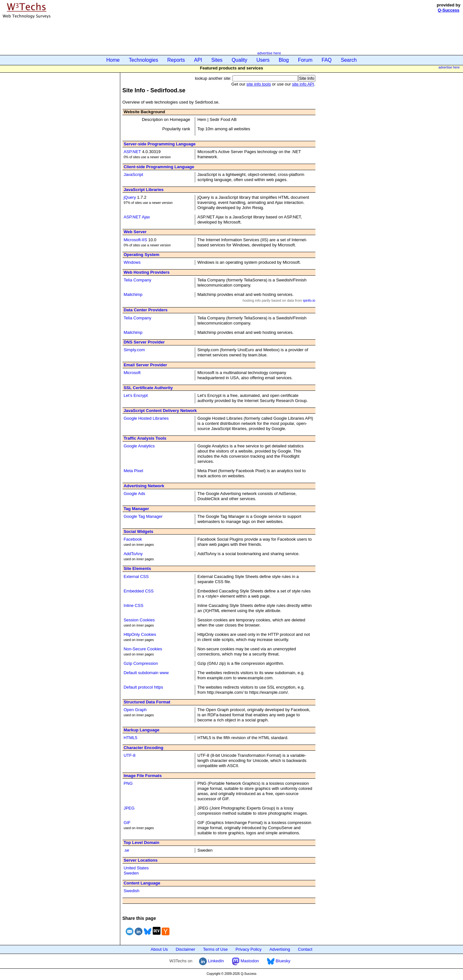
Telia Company (137, 280)
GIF (127, 823)
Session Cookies (139, 620)
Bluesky (279, 961)
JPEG (129, 808)
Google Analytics (139, 446)
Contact (305, 949)
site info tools (259, 84)
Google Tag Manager (143, 516)
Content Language (142, 883)
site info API (303, 84)
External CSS (136, 577)
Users (263, 60)
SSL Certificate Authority (148, 388)
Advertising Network (144, 486)
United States (136, 868)
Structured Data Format (147, 702)
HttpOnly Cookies (140, 634)
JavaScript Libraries (143, 190)
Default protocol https (143, 687)
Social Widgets (138, 531)
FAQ (327, 60)
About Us (159, 949)
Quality (239, 60)
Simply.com (134, 350)
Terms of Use (216, 949)
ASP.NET (132, 152)
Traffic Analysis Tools (145, 438)
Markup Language (141, 730)
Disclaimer (185, 949)
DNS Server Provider (144, 342)
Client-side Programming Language (159, 167)
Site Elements (137, 568)
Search (349, 60)
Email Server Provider (145, 365)
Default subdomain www (146, 673)
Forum (305, 60)
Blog (284, 60)
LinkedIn (211, 961)
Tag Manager (136, 509)
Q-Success (449, 10)
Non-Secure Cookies (143, 649)
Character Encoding (143, 748)
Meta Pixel (133, 471)
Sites (217, 60)
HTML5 (130, 738)
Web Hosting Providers (146, 272)
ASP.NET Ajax (137, 217)
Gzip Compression (141, 663)
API (198, 60)
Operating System (141, 255)
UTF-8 (129, 755)
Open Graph (135, 710)
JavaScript (133, 174)
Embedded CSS (138, 591)
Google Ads (134, 494)
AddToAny (133, 554)
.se (126, 850)
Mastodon (245, 961)
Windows (132, 262)
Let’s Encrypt (136, 395)
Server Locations (141, 860)
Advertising (280, 949)
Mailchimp (133, 294)
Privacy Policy (249, 949)
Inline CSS (133, 605)
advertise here (269, 53)
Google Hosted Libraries (146, 418)
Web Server (135, 232)
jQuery (130, 197)
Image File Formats (142, 776)
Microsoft (132, 373)
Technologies (144, 60)
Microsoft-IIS (135, 240)
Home (113, 60)
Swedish (131, 891)
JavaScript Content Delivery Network (160, 411)
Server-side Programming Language (159, 144)
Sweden (131, 873)
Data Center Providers (145, 310)
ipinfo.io (309, 300)
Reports (176, 60)
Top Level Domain (141, 843)
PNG (128, 783)
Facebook (133, 539)
